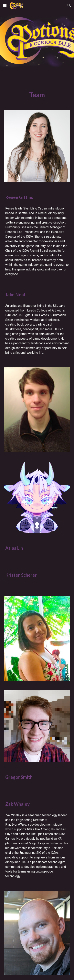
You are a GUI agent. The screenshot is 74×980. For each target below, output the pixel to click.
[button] (5, 5)
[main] (37, 95)
